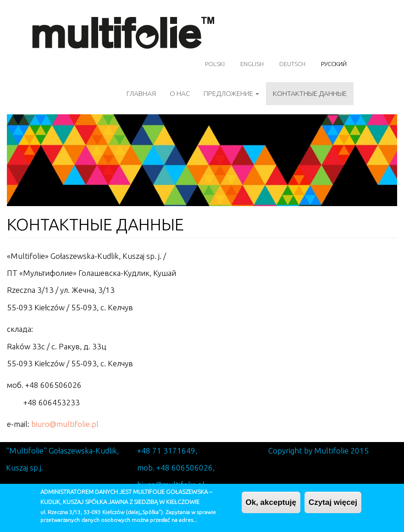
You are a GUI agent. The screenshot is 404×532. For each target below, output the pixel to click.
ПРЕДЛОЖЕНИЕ (231, 93)
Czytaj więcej (333, 507)
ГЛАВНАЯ (141, 93)
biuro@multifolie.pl (65, 424)
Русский (334, 64)
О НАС (180, 93)
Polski (215, 64)
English (252, 64)
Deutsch (292, 64)
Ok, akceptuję (271, 507)
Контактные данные (310, 93)
